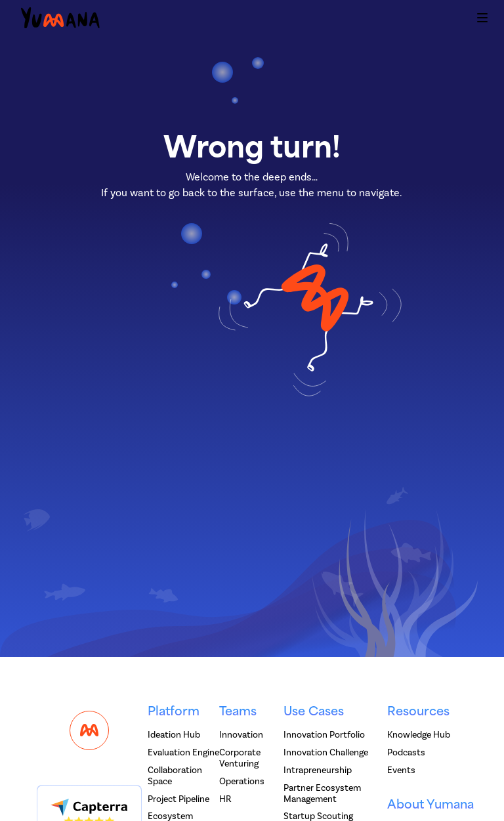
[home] (60, 20)
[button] (482, 20)
